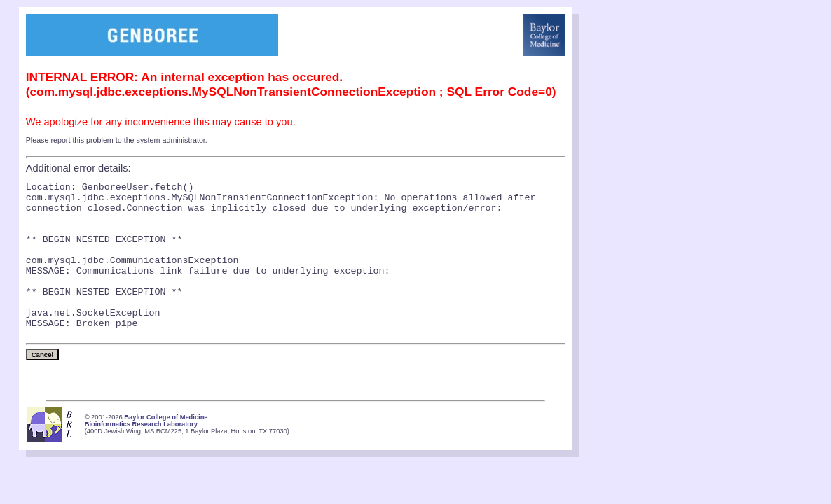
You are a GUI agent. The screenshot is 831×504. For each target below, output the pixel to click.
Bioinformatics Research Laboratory (141, 456)
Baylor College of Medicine (166, 449)
